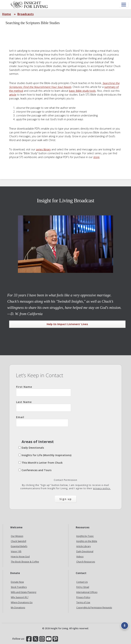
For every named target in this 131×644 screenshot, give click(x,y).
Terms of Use (83, 602)
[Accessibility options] (125, 626)
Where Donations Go (22, 602)
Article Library (84, 546)
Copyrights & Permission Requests (94, 608)
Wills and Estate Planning (24, 592)
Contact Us (82, 582)
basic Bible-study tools (82, 91)
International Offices (87, 592)
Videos (80, 557)
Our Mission (17, 536)
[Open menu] (124, 5)
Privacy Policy (83, 597)
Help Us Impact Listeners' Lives (67, 324)
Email (42, 421)
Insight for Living (29, 5)
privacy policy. (102, 488)
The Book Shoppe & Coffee (25, 562)
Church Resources (86, 562)
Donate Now (17, 582)
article (13, 95)
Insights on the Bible (87, 541)
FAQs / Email (83, 587)
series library (43, 149)
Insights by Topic (85, 536)
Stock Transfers (19, 587)
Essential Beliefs (19, 546)
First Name (44, 391)
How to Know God (20, 557)
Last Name (44, 406)
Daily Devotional (85, 551)
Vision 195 (16, 551)
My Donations (18, 608)
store (96, 157)
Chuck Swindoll (18, 541)
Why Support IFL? (20, 597)
